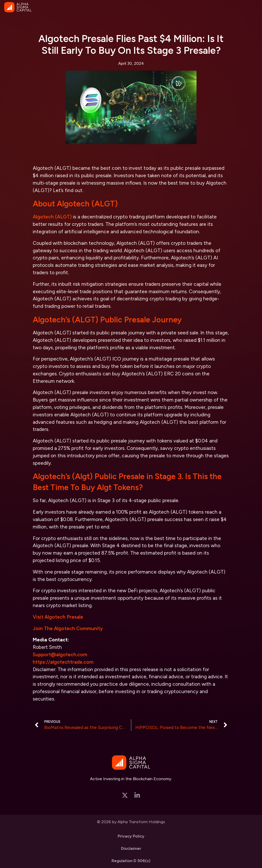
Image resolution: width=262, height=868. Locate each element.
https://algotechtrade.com (63, 662)
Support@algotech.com (60, 655)
